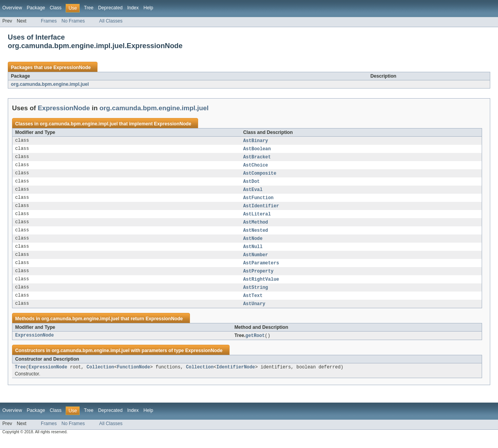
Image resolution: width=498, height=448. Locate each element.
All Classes (111, 21)
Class (56, 8)
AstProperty (258, 278)
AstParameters (261, 269)
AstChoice (256, 167)
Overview (12, 8)
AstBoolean (257, 149)
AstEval (253, 192)
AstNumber (256, 260)
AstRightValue (261, 286)
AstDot (252, 184)
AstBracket (257, 158)
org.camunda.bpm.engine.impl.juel (50, 84)
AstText (253, 303)
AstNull (253, 252)
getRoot (255, 344)
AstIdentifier (261, 209)
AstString (256, 295)
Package (36, 8)
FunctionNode (133, 376)
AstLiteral (257, 218)
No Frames (73, 21)
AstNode (253, 243)
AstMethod (256, 226)
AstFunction (258, 201)
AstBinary (256, 141)
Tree (89, 8)
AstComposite (260, 175)
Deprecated (111, 8)
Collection (100, 376)
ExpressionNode (72, 68)
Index (133, 8)
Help (148, 8)
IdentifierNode (236, 376)
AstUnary (254, 312)
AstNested (256, 235)
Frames (49, 21)
